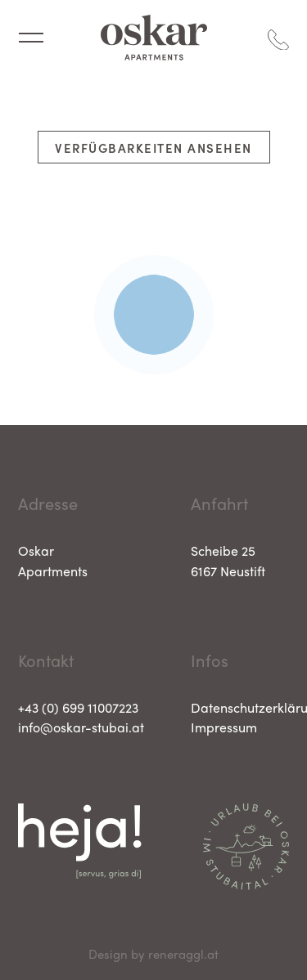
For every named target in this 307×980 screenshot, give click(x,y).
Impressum (224, 727)
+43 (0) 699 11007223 (78, 707)
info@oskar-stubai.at (81, 727)
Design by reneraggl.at (153, 954)
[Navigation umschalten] (31, 37)
